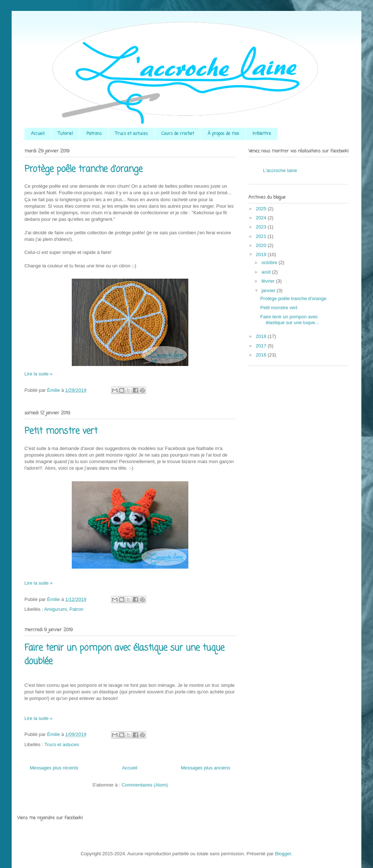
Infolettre (262, 134)
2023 (262, 227)
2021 (262, 236)
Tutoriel (65, 134)
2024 (262, 218)
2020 (262, 245)
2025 (262, 209)
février (269, 281)
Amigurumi (55, 609)
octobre (270, 262)
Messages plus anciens (206, 768)
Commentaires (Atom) (145, 785)
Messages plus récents (54, 768)
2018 (262, 336)
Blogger (283, 854)
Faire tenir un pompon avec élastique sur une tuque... (289, 320)
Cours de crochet (178, 134)
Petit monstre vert (61, 431)
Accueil (38, 134)
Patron (76, 609)
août (267, 272)
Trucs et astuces (131, 134)
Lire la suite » (38, 374)
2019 (262, 254)
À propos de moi (223, 134)
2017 (262, 346)
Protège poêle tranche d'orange (83, 169)
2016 (262, 355)
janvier (269, 290)
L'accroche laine (280, 170)
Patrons (94, 134)
